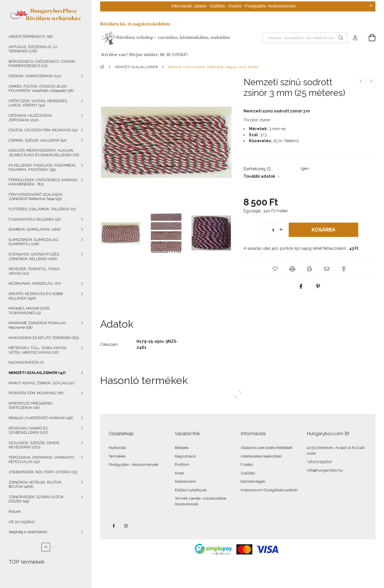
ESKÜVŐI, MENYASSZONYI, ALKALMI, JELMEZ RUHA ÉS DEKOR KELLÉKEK (44, 153)
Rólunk (15, 511)
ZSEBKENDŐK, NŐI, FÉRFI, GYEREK (43, 472)
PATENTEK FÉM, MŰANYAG (36, 393)
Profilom (182, 465)
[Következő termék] (371, 81)
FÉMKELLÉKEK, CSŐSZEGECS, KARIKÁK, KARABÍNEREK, (43, 182)
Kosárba (323, 230)
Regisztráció (185, 456)
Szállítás (248, 473)
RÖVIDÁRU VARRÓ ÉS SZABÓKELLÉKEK (28, 430)
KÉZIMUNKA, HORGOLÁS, (35, 283)
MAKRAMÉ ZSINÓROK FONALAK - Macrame (38, 325)
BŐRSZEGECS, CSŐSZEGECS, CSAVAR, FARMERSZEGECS (42, 64)
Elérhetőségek (253, 481)
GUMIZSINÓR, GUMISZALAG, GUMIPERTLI (34, 242)
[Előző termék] (361, 81)
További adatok (259, 176)
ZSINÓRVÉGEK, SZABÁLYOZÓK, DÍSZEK (36, 499)
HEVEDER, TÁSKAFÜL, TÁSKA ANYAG (34, 271)
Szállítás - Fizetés (225, 6)
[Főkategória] (103, 67)
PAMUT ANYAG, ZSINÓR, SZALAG (42, 383)
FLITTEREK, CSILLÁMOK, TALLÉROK (42, 209)
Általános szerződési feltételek (267, 448)
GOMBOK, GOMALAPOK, (35, 229)
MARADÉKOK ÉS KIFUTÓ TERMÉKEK (44, 338)
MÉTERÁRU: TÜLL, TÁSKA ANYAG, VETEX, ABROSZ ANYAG (38, 350)
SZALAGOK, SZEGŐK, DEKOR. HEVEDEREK (34, 445)
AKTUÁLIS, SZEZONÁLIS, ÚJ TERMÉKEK (33, 49)
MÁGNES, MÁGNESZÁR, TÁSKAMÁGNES (29, 311)
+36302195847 (319, 462)
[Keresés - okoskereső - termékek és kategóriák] (305, 38)
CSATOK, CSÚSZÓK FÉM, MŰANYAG (43, 130)
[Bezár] (371, 6)
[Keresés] (341, 38)
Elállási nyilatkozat (191, 490)
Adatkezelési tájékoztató (261, 456)
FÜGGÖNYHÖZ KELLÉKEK (35, 219)
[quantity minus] (266, 230)
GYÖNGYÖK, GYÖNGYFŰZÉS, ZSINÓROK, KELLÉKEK (34, 257)
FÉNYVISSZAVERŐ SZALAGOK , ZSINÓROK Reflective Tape (36, 197)
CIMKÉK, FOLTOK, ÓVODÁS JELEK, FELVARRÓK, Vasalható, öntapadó (41, 89)
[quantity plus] (281, 230)
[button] (275, 269)
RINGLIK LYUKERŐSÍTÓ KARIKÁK (41, 418)
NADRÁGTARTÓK (26, 362)
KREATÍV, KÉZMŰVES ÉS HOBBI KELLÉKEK (36, 296)
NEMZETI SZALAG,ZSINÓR (37, 373)
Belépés (182, 448)
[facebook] (301, 286)
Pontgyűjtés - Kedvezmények (134, 465)
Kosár (180, 473)
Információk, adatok (189, 6)
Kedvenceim (186, 481)
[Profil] (355, 38)
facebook (114, 526)
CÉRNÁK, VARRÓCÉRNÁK (35, 76)
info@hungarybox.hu (325, 470)
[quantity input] (273, 230)
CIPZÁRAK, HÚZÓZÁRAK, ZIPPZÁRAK (31, 118)
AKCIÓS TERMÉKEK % (31, 36)
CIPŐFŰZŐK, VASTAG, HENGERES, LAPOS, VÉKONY (38, 103)
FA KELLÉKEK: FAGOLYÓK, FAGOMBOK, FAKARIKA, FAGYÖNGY (42, 168)
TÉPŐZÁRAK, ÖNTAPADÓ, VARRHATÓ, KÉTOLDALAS (42, 460)
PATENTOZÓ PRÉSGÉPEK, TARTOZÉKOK (31, 406)
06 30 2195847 (22, 522)
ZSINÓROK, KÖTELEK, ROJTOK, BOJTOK (35, 485)
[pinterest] (318, 286)
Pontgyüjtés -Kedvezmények (270, 6)
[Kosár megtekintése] (369, 38)
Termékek (117, 456)
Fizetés (247, 465)
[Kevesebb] (46, 547)
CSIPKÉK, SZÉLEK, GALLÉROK (38, 140)
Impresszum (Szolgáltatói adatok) (269, 490)
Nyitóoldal (117, 448)
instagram (126, 526)
